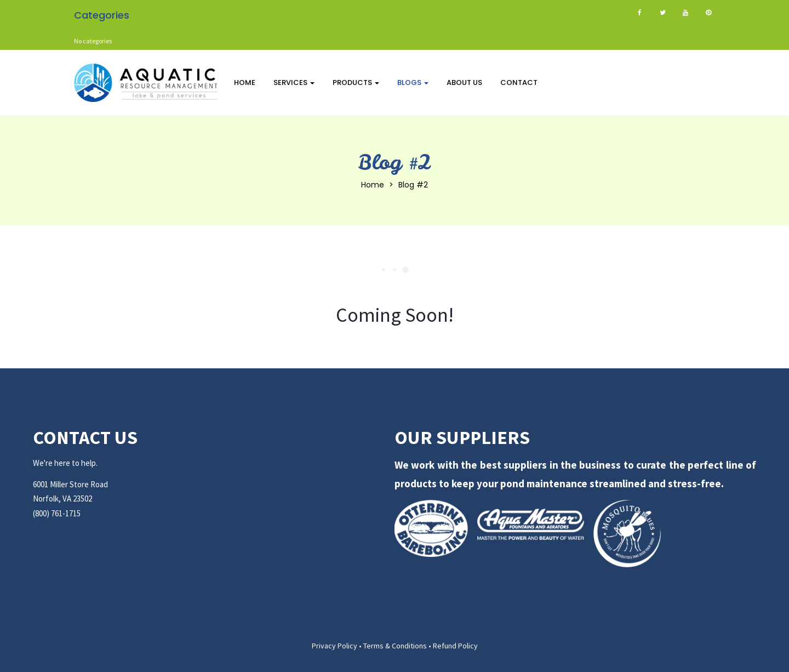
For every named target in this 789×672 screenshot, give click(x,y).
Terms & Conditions (395, 646)
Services (294, 82)
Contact (519, 82)
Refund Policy (455, 646)
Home (245, 82)
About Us (464, 82)
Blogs (413, 82)
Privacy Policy (335, 646)
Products (356, 82)
